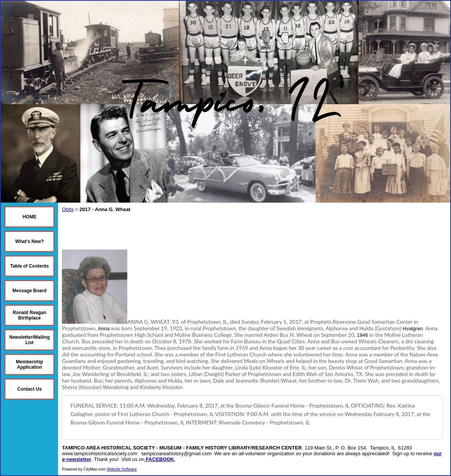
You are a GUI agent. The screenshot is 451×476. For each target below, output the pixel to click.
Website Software (122, 469)
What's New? (30, 241)
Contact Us (29, 389)
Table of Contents (29, 266)
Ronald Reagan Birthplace (29, 315)
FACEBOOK (160, 459)
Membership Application (29, 364)
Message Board (29, 291)
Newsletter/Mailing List (29, 340)
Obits (68, 209)
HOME (30, 217)
